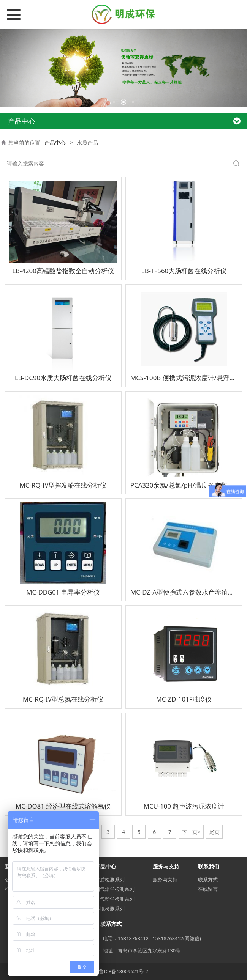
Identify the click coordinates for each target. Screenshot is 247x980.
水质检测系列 (110, 879)
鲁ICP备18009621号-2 (123, 971)
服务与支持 (165, 879)
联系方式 (208, 879)
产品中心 (55, 142)
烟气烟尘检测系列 (115, 889)
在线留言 (208, 889)
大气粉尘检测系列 (115, 899)
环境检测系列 (110, 909)
